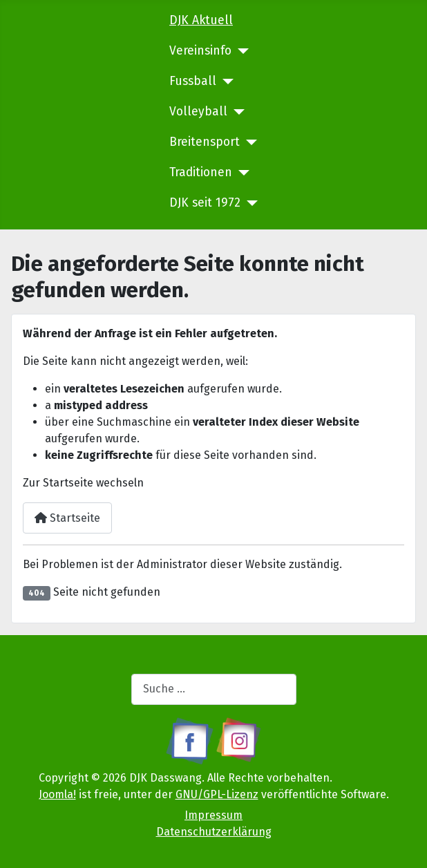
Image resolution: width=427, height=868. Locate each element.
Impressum (213, 815)
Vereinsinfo (200, 51)
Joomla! (57, 794)
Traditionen (201, 172)
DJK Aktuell (201, 20)
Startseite (67, 518)
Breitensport (205, 142)
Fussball (193, 81)
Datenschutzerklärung (214, 832)
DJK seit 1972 (205, 203)
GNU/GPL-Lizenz (217, 794)
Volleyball (198, 112)
